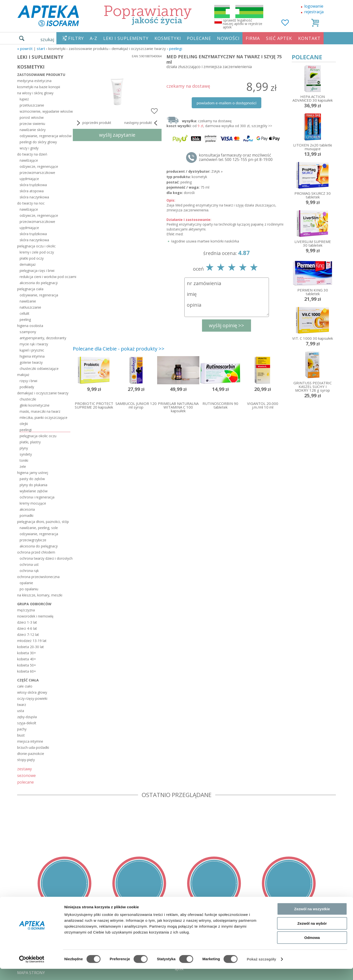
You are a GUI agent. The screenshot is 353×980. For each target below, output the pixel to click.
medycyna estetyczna (34, 81)
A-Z (94, 38)
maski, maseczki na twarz (40, 411)
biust (21, 735)
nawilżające (29, 160)
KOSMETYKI (168, 38)
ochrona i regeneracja (37, 497)
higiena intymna (32, 356)
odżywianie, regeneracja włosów (45, 136)
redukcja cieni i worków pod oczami (45, 277)
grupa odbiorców (34, 604)
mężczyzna (26, 610)
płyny (24, 448)
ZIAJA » (217, 171)
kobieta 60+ (27, 671)
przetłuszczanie (32, 105)
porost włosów (32, 117)
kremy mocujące (33, 503)
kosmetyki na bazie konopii (39, 87)
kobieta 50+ (27, 665)
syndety (26, 454)
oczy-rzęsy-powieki (32, 698)
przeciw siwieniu (32, 124)
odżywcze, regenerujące (39, 166)
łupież (24, 99)
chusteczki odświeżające (39, 369)
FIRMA (253, 38)
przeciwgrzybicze (33, 540)
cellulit (25, 313)
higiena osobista (30, 326)
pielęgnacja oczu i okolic (36, 246)
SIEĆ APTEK (279, 38)
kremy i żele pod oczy (37, 252)
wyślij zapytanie (117, 135)
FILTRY (76, 38)
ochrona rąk (29, 571)
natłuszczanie (30, 307)
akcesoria (27, 509)
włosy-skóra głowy (32, 692)
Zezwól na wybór (312, 935)
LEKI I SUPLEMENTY (126, 38)
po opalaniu (29, 589)
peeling (25, 320)
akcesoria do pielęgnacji (39, 283)
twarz (22, 705)
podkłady (27, 387)
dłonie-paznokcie (31, 754)
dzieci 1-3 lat (27, 622)
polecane (25, 782)
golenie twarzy (31, 362)
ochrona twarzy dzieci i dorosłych (45, 558)
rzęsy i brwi (28, 381)
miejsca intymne (30, 741)
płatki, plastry (30, 442)
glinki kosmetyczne (35, 405)
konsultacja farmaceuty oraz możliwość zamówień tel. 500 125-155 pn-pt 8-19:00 (236, 157)
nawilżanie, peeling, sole (39, 528)
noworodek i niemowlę (35, 616)
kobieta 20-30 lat (31, 647)
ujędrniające (29, 179)
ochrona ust (29, 564)
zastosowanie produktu (41, 75)
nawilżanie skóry (33, 130)
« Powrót (25, 48)
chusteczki (28, 399)
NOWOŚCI (228, 38)
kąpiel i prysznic (32, 350)
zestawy (25, 769)
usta (21, 711)
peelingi (176, 48)
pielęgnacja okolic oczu (38, 436)
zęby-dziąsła (27, 717)
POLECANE (199, 38)
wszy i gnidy (29, 148)
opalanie (26, 583)
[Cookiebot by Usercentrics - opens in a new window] (32, 970)
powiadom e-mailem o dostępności (227, 103)
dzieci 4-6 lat (27, 628)
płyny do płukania (33, 485)
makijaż (23, 375)
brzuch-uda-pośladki (33, 747)
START (41, 48)
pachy (22, 729)
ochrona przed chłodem (36, 552)
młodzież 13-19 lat (32, 641)
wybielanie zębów (34, 491)
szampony (28, 332)
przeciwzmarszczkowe (37, 173)
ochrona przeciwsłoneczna (38, 577)
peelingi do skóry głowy (38, 142)
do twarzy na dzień (32, 154)
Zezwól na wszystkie (312, 920)
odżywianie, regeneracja (39, 295)
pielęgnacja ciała (30, 289)
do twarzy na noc (31, 203)
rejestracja (314, 12)
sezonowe (26, 775)
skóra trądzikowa (33, 185)
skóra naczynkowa (34, 197)
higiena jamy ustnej (33, 473)
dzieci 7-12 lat (28, 635)
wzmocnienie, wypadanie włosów (45, 111)
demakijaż (28, 264)
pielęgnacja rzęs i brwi (37, 271)
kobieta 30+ (27, 653)
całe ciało (25, 686)
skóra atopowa (32, 191)
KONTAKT (309, 38)
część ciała (28, 680)
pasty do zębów (32, 479)
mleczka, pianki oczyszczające (44, 417)
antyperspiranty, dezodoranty (43, 338)
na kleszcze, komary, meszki (40, 595)
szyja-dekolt (27, 723)
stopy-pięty (26, 760)
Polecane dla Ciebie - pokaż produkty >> (119, 349)
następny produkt (142, 123)
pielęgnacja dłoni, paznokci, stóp (43, 522)
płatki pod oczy (32, 258)
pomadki (26, 515)
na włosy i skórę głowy (35, 93)
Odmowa (312, 949)
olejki (24, 424)
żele (23, 466)
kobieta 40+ (27, 659)
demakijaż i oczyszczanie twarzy (43, 393)
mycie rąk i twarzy (34, 344)
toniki (24, 460)
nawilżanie (28, 301)
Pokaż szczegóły (262, 970)
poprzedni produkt (93, 123)
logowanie (314, 6)
